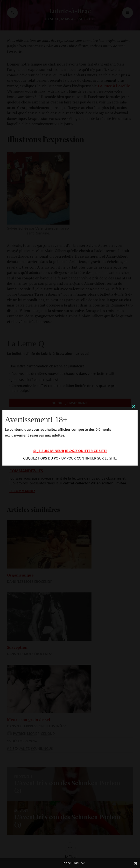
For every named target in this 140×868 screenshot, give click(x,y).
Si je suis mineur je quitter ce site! (70, 451)
